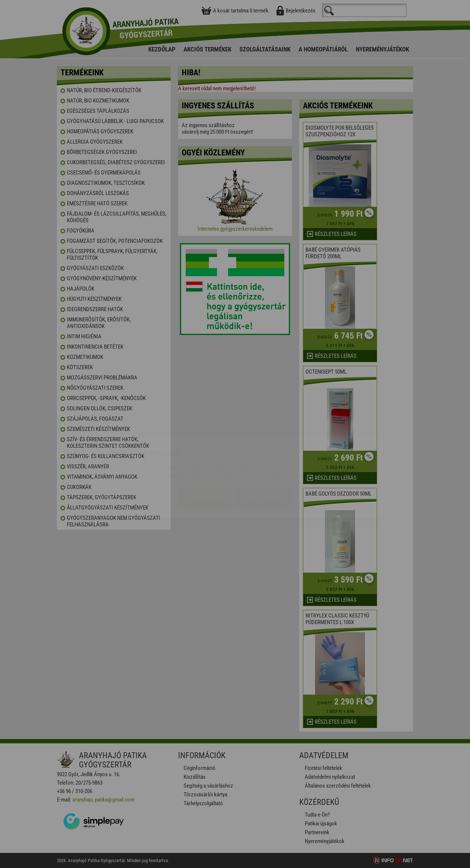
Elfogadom (206, 453)
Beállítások (263, 453)
